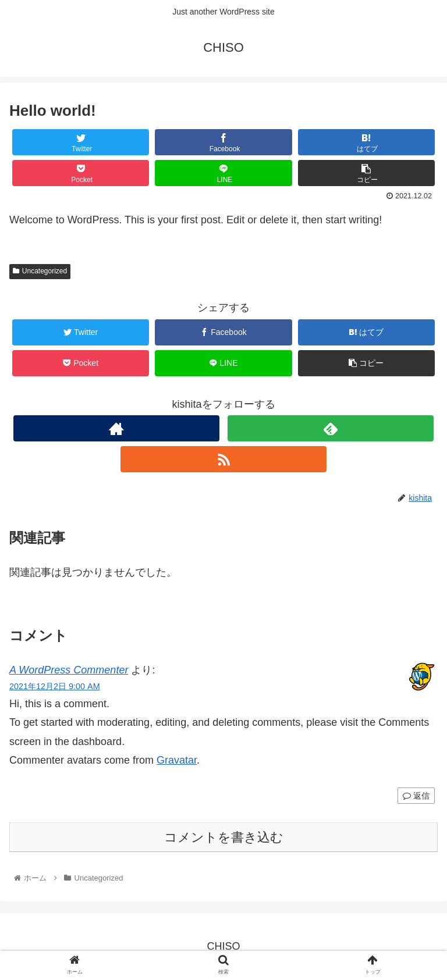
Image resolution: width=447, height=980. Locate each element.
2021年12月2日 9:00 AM (55, 686)
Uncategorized (40, 271)
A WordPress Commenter (69, 670)
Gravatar (177, 760)
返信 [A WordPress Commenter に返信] (416, 796)
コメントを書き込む (224, 837)
